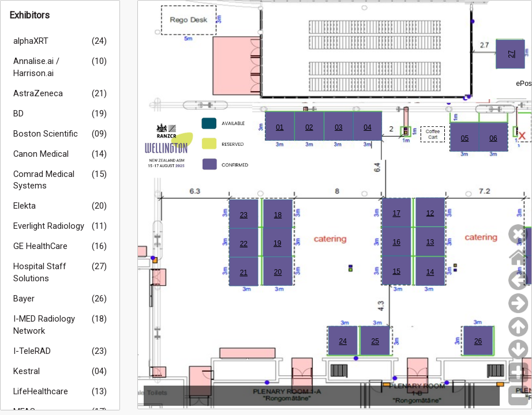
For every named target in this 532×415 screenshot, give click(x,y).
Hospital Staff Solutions (40, 272)
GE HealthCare (40, 246)
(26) (99, 299)
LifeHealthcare (41, 391)
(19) (99, 114)
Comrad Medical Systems (44, 180)
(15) (99, 174)
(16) (99, 246)
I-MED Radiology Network (44, 325)
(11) (99, 226)
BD (18, 114)
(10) (99, 61)
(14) (99, 154)
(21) (99, 93)
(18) (99, 319)
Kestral (27, 371)
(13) (99, 391)
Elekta (25, 206)
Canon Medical (41, 154)
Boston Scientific (46, 134)
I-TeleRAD (32, 351)
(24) (99, 41)
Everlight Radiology (49, 226)
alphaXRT (31, 41)
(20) (99, 206)
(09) (99, 134)
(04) (99, 371)
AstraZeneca (38, 93)
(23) (99, 351)
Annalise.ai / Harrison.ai (36, 67)
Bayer (24, 299)
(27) (99, 266)
